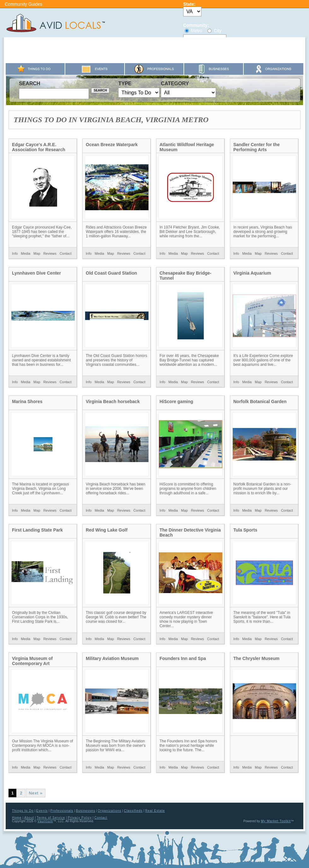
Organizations (110, 811)
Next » (36, 793)
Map (37, 253)
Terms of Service (51, 818)
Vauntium (45, 821)
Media (26, 253)
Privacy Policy (80, 818)
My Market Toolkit (276, 821)
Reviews (50, 253)
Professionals (62, 811)
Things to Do (23, 811)
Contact (66, 253)
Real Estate (155, 811)
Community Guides (23, 4)
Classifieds (133, 811)
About (29, 818)
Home (17, 818)
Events (42, 811)
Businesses (86, 811)
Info (15, 253)
